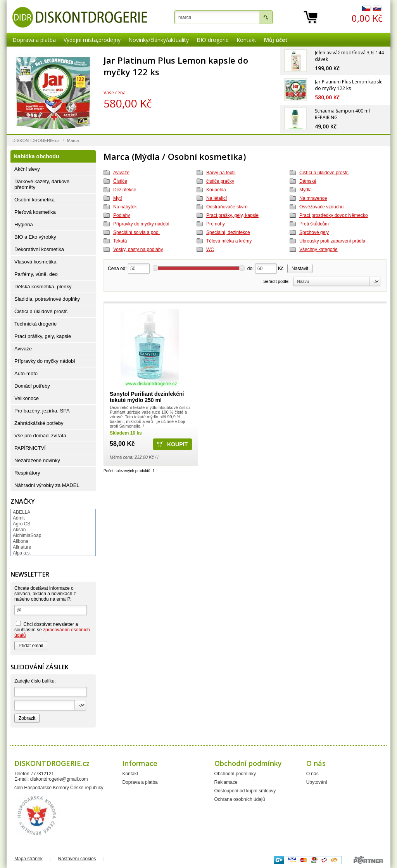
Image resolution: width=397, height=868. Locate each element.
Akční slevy (27, 169)
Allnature (22, 547)
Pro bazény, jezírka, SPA (42, 411)
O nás (312, 774)
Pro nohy (216, 224)
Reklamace (226, 782)
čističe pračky (220, 181)
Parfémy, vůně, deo (36, 274)
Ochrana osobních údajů (240, 799)
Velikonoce (27, 398)
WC (210, 249)
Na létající (217, 198)
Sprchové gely (314, 232)
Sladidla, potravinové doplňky (47, 299)
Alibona (21, 541)
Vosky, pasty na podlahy (138, 249)
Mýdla (306, 190)
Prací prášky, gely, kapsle (232, 215)
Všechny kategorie (318, 249)
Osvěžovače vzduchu (321, 207)
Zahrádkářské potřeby (39, 423)
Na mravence (313, 198)
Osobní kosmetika (35, 200)
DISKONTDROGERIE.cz (36, 140)
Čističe (120, 181)
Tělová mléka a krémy (229, 241)
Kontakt (246, 40)
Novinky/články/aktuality (159, 40)
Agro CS (22, 524)
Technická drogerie (35, 324)
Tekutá (120, 241)
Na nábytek (125, 207)
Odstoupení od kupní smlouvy (245, 791)
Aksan (19, 530)
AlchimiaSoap (27, 535)
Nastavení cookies (77, 859)
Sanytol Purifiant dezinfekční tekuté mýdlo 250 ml (147, 397)
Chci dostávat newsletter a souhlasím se (52, 629)
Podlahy (122, 215)
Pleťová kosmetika (35, 212)
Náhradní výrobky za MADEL (47, 485)
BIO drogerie (213, 40)
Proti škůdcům (314, 224)
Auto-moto (26, 373)
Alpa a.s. (22, 553)
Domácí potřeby (32, 386)
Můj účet (276, 40)
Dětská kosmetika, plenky (43, 287)
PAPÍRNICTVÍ (30, 448)
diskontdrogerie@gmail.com (59, 779)
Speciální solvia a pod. (136, 232)
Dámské (308, 181)
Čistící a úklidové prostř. (324, 173)
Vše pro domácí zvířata (40, 436)
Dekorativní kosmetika (39, 249)
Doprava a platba (34, 40)
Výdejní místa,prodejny (92, 40)
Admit (19, 518)
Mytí (118, 198)
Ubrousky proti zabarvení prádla (332, 241)
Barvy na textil (221, 173)
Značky (23, 501)
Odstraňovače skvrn (227, 207)
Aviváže (121, 173)
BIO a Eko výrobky (35, 237)
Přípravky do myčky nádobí (141, 224)
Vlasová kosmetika (35, 262)
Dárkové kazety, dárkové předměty (42, 184)
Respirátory (27, 473)
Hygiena (24, 224)
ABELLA (22, 512)
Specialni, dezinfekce (228, 232)
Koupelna (216, 190)
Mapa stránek (28, 859)
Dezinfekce (125, 190)
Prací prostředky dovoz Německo (334, 215)
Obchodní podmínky (235, 774)
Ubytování (317, 782)
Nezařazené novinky (37, 460)
